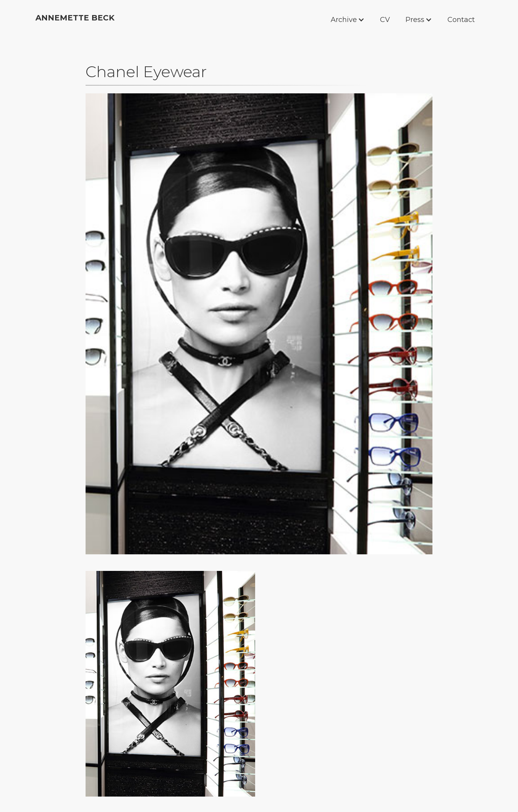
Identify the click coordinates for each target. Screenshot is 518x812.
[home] (75, 17)
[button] (311, 20)
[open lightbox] (259, 324)
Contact (461, 20)
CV (385, 20)
